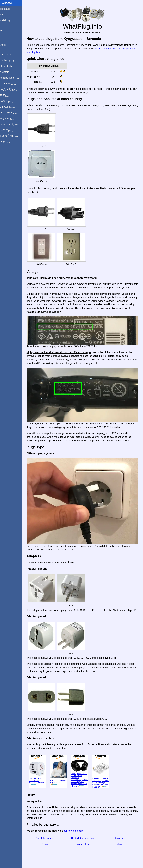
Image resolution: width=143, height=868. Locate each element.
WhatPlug (8, 3)
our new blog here (77, 834)
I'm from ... (7, 15)
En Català (7, 72)
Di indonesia (11, 113)
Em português (12, 78)
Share (120, 847)
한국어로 (9, 130)
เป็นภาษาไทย (11, 136)
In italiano (9, 61)
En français (10, 84)
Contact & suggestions (84, 841)
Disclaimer (120, 841)
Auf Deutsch (8, 66)
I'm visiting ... (9, 20)
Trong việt (10, 119)
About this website (48, 841)
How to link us (84, 847)
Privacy (48, 847)
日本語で (9, 101)
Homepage (8, 9)
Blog (4, 31)
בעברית (8, 142)
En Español (8, 55)
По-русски (10, 107)
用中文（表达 (12, 90)
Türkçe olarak (12, 124)
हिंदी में (7, 95)
